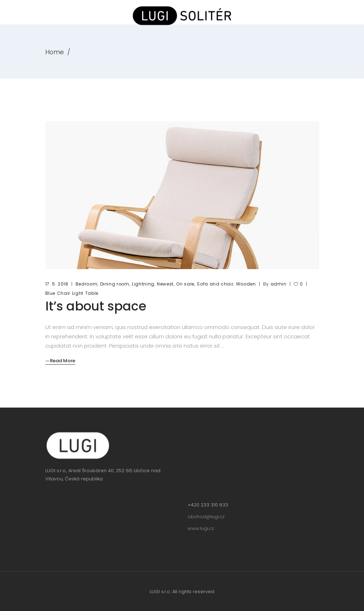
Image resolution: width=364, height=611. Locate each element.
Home (55, 52)
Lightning (143, 284)
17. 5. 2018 (57, 284)
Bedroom (87, 284)
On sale (185, 284)
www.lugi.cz (201, 528)
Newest (165, 284)
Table (92, 293)
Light (78, 293)
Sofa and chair (215, 284)
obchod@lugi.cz (206, 517)
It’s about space (96, 306)
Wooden (246, 284)
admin (279, 284)
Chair (64, 293)
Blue (50, 293)
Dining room (115, 284)
